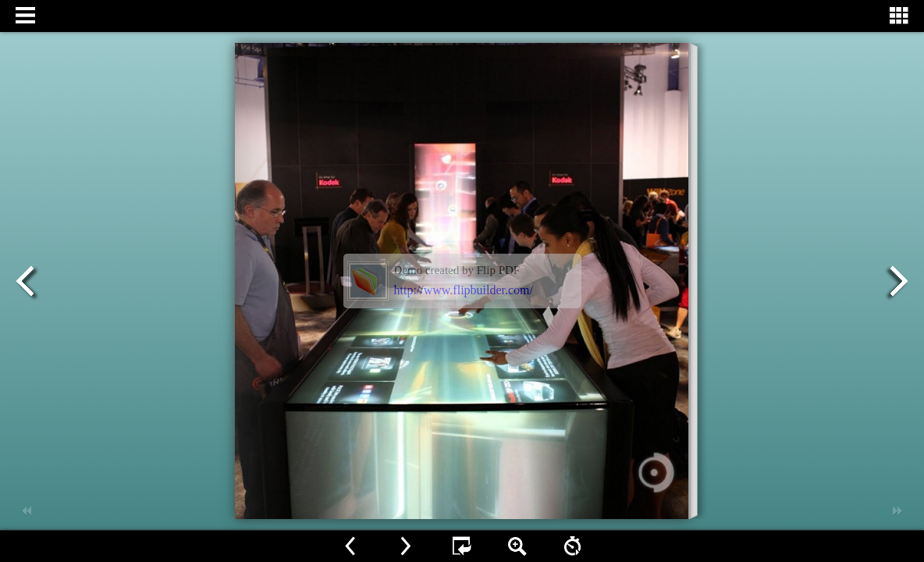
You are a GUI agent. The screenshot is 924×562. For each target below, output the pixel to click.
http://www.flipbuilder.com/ (464, 290)
